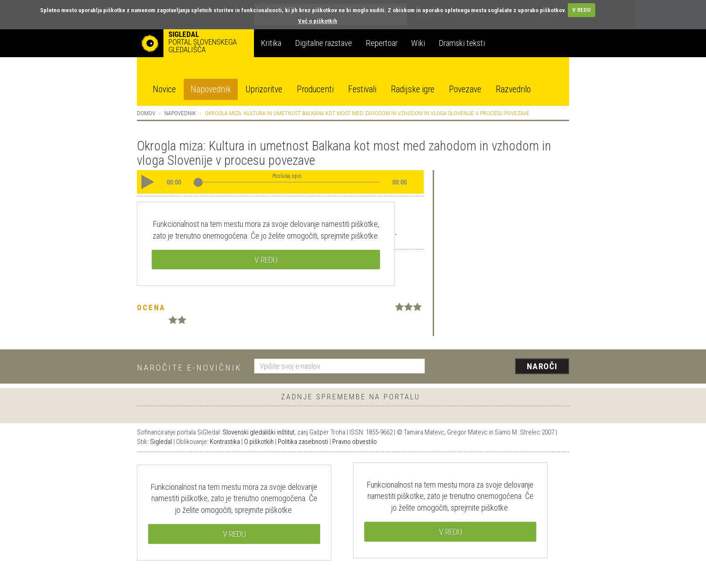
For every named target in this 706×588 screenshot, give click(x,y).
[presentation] (502, 367)
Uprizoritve (264, 89)
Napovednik (211, 89)
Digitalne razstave (324, 43)
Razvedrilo (513, 89)
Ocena (151, 308)
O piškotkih (259, 442)
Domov (146, 113)
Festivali (362, 89)
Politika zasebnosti (303, 442)
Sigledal (161, 442)
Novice (164, 89)
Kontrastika (225, 442)
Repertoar (382, 43)
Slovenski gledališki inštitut (258, 432)
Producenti (315, 89)
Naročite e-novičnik (189, 368)
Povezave (465, 89)
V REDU (582, 10)
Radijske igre (413, 89)
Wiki (418, 43)
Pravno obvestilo (355, 442)
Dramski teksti (462, 43)
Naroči (542, 366)
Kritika (271, 43)
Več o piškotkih (318, 21)
